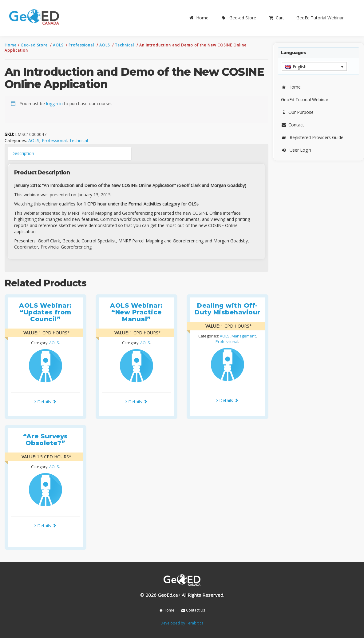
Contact (293, 125)
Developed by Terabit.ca (182, 623)
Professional (82, 45)
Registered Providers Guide (312, 137)
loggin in (54, 104)
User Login (296, 150)
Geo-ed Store (238, 18)
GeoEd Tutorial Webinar (320, 18)
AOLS (59, 45)
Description (23, 153)
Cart (276, 18)
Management (244, 336)
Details (45, 402)
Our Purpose (297, 112)
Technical (125, 45)
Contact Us (193, 610)
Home (199, 18)
